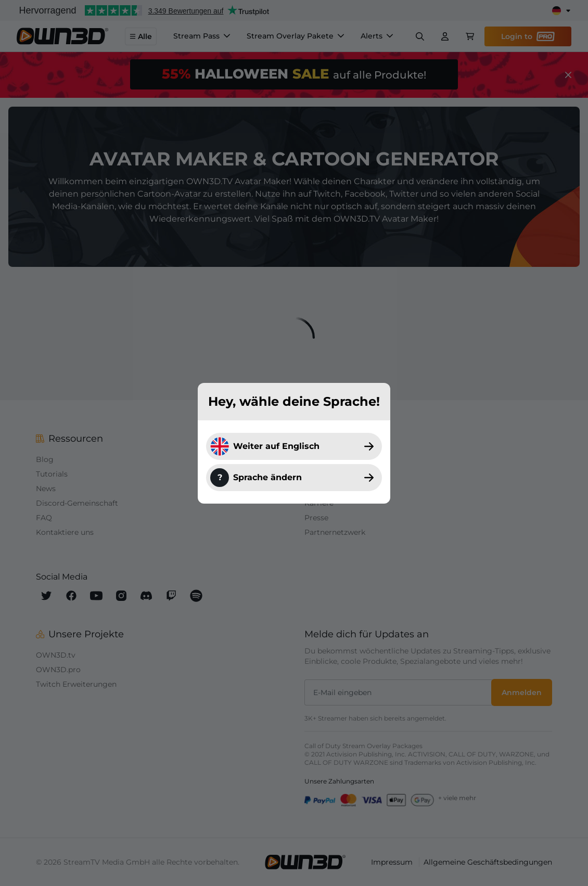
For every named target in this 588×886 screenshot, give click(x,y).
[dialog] (294, 443)
